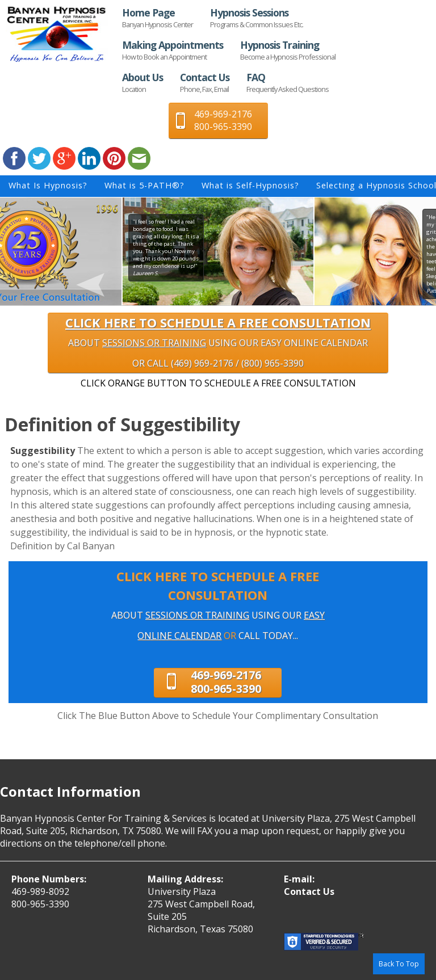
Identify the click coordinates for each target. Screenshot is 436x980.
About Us (142, 82)
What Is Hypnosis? (48, 185)
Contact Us (205, 82)
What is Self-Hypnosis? (250, 185)
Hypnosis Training (288, 50)
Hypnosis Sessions (257, 18)
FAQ (288, 82)
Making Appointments (173, 50)
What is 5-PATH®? (144, 185)
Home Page (158, 18)
